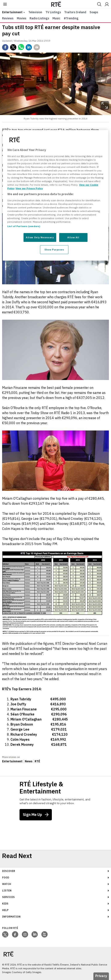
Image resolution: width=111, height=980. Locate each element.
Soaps (94, 12)
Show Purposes (54, 250)
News (29, 761)
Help (5, 910)
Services (8, 897)
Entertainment (12, 761)
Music (56, 18)
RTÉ (37, 761)
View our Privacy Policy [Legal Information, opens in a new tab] (29, 188)
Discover (9, 871)
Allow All (73, 238)
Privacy (101, 976)
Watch (7, 884)
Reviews (8, 18)
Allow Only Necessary (40, 238)
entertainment (12, 12)
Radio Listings (39, 18)
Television (35, 12)
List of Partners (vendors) (24, 226)
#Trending (71, 18)
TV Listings (53, 12)
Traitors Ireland (75, 12)
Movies (22, 18)
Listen (7, 891)
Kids (5, 904)
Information (11, 917)
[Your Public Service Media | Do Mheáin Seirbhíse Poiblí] (8, 954)
